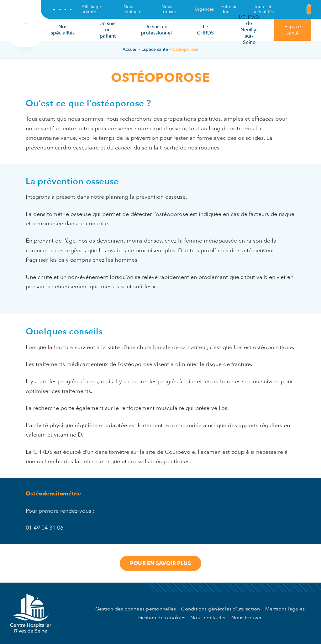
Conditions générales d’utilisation (220, 609)
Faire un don (229, 9)
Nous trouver (169, 9)
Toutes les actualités (264, 9)
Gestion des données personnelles (136, 609)
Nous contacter (133, 9)
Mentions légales (285, 609)
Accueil (130, 49)
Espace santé (155, 49)
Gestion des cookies (162, 618)
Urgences (204, 9)
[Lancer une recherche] (309, 9)
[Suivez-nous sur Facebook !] (54, 10)
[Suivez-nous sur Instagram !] (71, 10)
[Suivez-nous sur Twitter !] (60, 10)
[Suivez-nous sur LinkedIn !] (65, 10)
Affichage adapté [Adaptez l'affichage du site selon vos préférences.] (91, 9)
